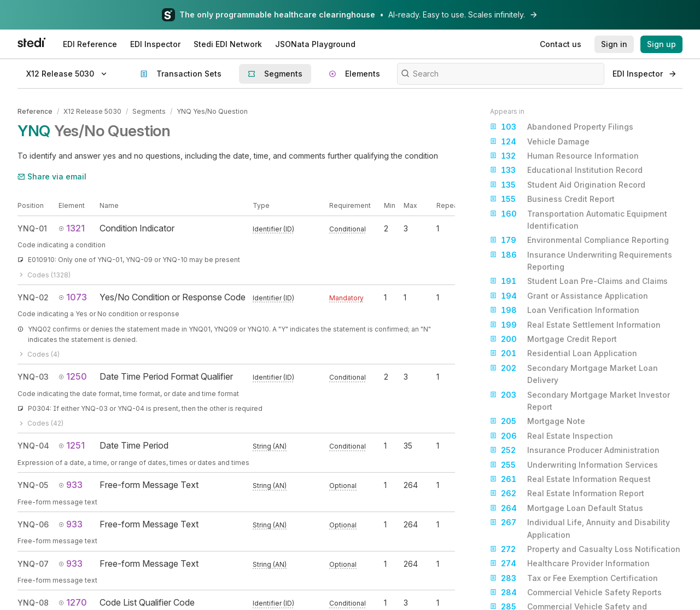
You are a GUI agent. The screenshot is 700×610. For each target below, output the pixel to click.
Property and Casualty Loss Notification (585, 549)
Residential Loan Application (564, 353)
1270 (73, 602)
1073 (73, 297)
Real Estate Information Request (570, 479)
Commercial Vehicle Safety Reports (576, 592)
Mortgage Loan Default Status (567, 508)
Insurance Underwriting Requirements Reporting (581, 260)
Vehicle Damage (540, 142)
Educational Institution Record (566, 170)
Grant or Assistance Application (569, 296)
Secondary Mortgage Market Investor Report (580, 400)
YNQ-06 (33, 524)
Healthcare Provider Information (570, 563)
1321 (72, 228)
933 (71, 485)
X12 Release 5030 (92, 111)
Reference (35, 111)
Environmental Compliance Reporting (579, 240)
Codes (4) (39, 354)
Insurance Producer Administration (575, 450)
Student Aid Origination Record (568, 185)
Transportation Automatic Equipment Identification (579, 219)
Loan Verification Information (565, 310)
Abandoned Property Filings (562, 127)
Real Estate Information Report (567, 493)
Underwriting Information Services (574, 465)
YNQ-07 (33, 564)
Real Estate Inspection (552, 436)
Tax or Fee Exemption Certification (574, 578)
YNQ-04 (33, 446)
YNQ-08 (33, 603)
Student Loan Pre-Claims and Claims (579, 281)
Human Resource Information (564, 156)
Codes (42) (40, 423)
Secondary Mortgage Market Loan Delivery (574, 373)
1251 (72, 445)
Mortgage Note (538, 421)
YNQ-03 (33, 377)
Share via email (52, 176)
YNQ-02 (33, 297)
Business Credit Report (552, 199)
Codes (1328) (44, 275)
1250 (73, 376)
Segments (149, 111)
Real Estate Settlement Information (575, 325)
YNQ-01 (32, 228)
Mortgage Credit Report (553, 339)
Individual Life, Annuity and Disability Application (580, 528)
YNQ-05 (33, 485)
